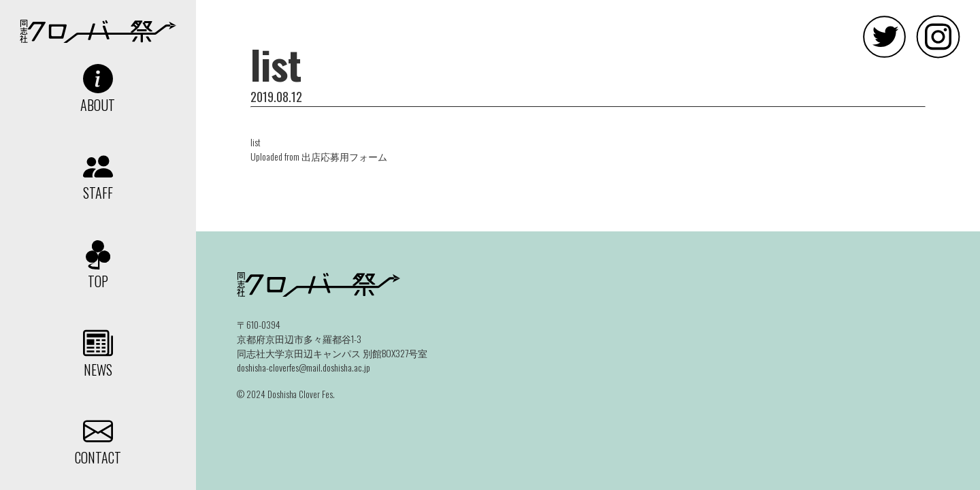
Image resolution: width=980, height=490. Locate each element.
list (256, 142)
